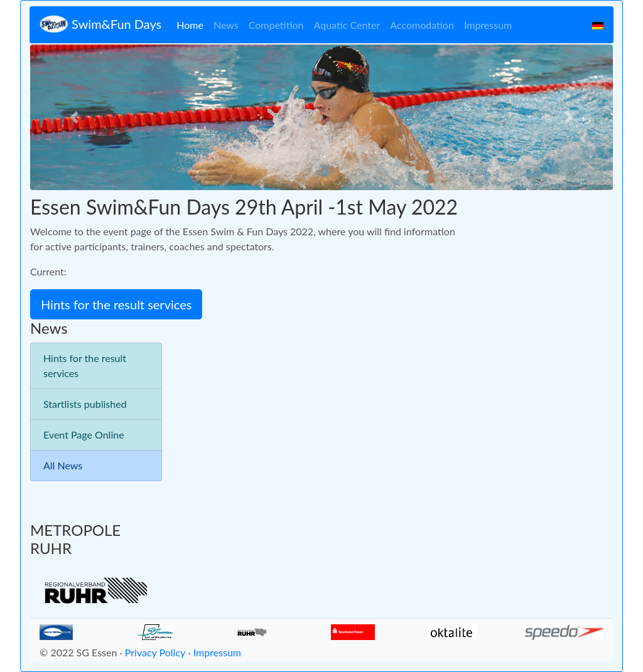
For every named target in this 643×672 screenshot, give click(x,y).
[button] (74, 117)
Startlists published (85, 404)
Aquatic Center (347, 25)
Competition (276, 25)
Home (190, 25)
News (226, 25)
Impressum (488, 25)
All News (63, 465)
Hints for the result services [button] (116, 304)
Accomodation (422, 25)
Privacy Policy (155, 652)
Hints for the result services (85, 365)
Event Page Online (84, 435)
